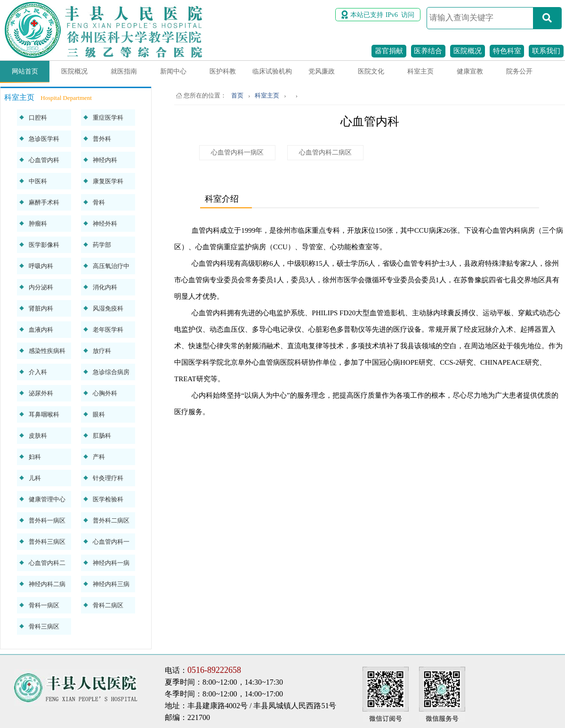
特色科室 (507, 51)
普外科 (102, 139)
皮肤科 (38, 436)
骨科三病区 (44, 626)
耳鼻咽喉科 (44, 414)
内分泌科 (41, 287)
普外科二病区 (111, 520)
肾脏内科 (41, 308)
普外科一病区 (47, 520)
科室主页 (420, 71)
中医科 (38, 181)
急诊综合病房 (111, 372)
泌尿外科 (41, 393)
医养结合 (428, 51)
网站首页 (25, 71)
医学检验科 (108, 499)
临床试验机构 (272, 71)
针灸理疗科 (108, 478)
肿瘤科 (38, 224)
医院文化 (371, 71)
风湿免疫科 (108, 308)
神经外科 (105, 224)
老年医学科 (108, 330)
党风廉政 (322, 71)
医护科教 (223, 71)
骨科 (99, 202)
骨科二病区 (108, 605)
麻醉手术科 (44, 202)
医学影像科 (44, 245)
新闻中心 (173, 71)
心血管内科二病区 (325, 152)
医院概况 (468, 51)
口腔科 (38, 118)
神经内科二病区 (47, 586)
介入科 (38, 372)
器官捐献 (389, 51)
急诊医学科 (44, 139)
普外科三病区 (47, 542)
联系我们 (546, 51)
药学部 (102, 245)
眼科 (99, 414)
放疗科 (102, 351)
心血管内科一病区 (237, 152)
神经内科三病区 (111, 586)
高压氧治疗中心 (111, 268)
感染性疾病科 (47, 351)
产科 (99, 457)
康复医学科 (108, 181)
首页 (237, 95)
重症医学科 (108, 118)
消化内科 (105, 287)
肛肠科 (102, 436)
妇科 (35, 457)
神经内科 (105, 160)
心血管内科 (44, 160)
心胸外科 (105, 393)
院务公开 (519, 71)
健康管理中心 (47, 499)
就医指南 (124, 71)
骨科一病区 (44, 605)
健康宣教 (470, 71)
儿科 (35, 478)
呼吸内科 (41, 266)
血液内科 (41, 330)
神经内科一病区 (111, 565)
